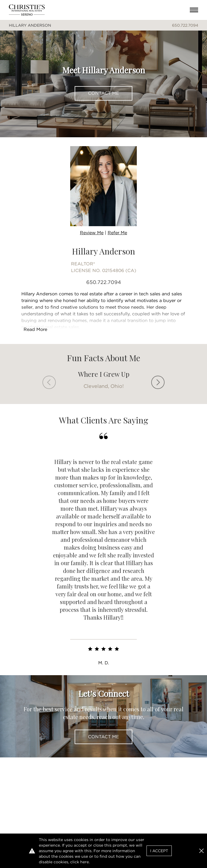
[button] (201, 851)
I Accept (159, 851)
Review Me (92, 233)
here (84, 862)
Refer (117, 233)
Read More (35, 329)
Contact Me (103, 93)
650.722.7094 (185, 25)
